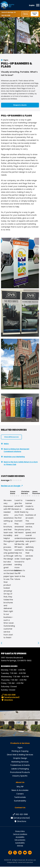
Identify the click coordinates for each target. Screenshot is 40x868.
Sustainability (20, 801)
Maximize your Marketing (14, 457)
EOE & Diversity (20, 840)
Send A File (35, 14)
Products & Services (20, 743)
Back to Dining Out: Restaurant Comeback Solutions (16, 450)
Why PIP (20, 787)
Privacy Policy (20, 831)
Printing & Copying (20, 751)
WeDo (6, 444)
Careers (20, 794)
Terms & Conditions (20, 834)
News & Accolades (20, 790)
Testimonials (20, 797)
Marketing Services (20, 762)
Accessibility (20, 837)
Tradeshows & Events (20, 765)
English (32, 5)
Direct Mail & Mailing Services (20, 755)
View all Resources (11, 437)
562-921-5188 (6, 15)
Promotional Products (20, 772)
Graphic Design (20, 758)
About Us (20, 782)
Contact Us (20, 808)
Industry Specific (20, 776)
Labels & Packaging (20, 769)
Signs (6, 60)
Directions (7, 700)
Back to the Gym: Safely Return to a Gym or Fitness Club (21, 463)
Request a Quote (25, 14)
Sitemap (20, 846)
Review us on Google (11, 486)
